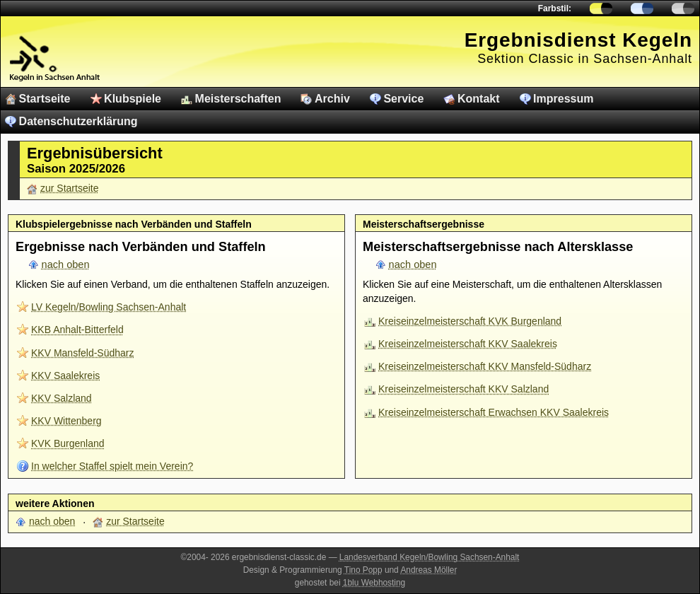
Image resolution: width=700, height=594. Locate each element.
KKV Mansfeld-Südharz (83, 353)
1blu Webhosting (374, 583)
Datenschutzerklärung (78, 121)
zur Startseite (69, 188)
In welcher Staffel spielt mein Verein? (112, 466)
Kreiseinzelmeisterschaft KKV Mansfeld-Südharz (485, 366)
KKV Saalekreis (65, 375)
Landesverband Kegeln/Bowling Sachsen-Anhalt (430, 557)
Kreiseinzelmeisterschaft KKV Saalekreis (468, 344)
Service (403, 99)
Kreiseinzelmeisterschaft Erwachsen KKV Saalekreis (494, 412)
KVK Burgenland (68, 443)
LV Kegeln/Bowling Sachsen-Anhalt (109, 307)
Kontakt (479, 99)
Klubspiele (133, 99)
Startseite (45, 99)
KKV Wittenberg (66, 421)
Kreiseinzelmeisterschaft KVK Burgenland (470, 321)
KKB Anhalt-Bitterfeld (77, 330)
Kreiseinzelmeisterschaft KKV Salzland (463, 389)
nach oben (66, 264)
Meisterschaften (238, 99)
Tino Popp (363, 570)
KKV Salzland (62, 398)
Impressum (563, 99)
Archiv (332, 99)
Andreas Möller (428, 570)
